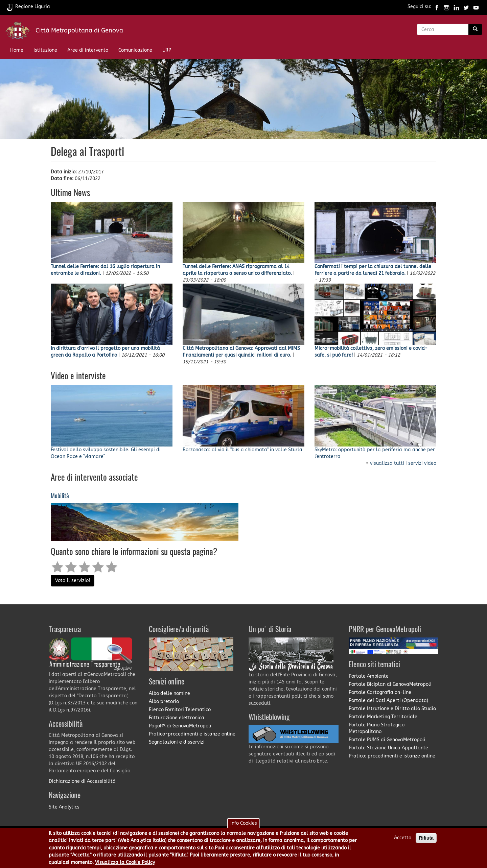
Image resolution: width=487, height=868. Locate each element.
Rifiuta (426, 840)
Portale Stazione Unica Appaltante (388, 748)
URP (167, 50)
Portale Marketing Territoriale (383, 717)
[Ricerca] (475, 29)
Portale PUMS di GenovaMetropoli (387, 740)
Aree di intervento (88, 50)
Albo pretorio (164, 702)
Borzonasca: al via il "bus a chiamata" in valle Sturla (242, 450)
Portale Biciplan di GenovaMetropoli (390, 684)
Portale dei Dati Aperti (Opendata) (388, 701)
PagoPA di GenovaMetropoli (180, 726)
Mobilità (60, 496)
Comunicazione (135, 50)
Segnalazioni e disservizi (177, 742)
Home (17, 50)
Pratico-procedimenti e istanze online (192, 734)
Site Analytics (64, 807)
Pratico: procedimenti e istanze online (392, 756)
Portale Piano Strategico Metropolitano (377, 728)
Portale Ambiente (369, 676)
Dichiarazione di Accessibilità (82, 781)
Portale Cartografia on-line (380, 692)
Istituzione (45, 50)
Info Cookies (244, 825)
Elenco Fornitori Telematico (180, 710)
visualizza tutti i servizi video (403, 463)
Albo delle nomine (169, 693)
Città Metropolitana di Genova (79, 30)
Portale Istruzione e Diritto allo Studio (392, 709)
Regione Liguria (28, 7)
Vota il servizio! (73, 581)
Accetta (403, 840)
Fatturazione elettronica (177, 718)
